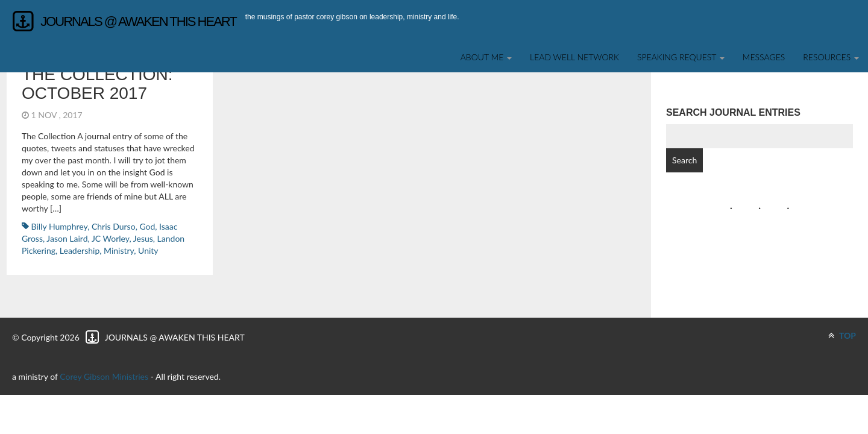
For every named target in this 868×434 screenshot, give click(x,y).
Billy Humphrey (60, 226)
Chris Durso (114, 226)
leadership (80, 250)
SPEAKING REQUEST (681, 57)
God (147, 226)
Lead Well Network (574, 57)
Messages (764, 57)
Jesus (143, 238)
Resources (831, 57)
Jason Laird (67, 238)
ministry (119, 250)
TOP (842, 335)
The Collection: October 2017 (97, 84)
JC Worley (111, 238)
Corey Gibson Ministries (104, 376)
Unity (148, 250)
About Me (486, 57)
